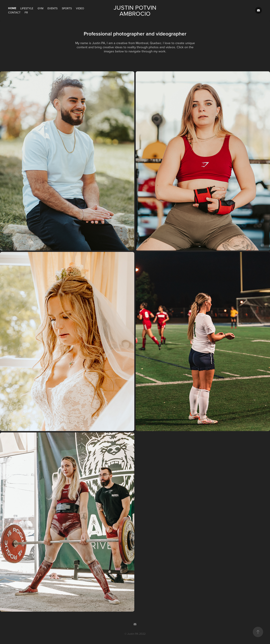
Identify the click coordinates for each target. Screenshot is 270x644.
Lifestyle (27, 8)
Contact (14, 12)
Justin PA (133, 634)
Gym (40, 8)
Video (80, 8)
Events (53, 8)
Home (12, 8)
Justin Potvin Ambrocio (136, 10)
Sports (67, 8)
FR (26, 12)
